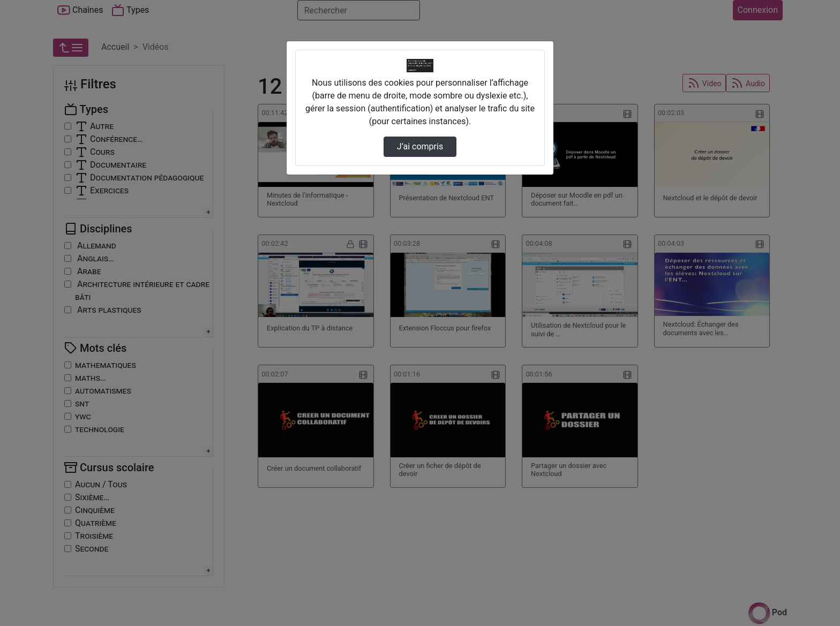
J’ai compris (420, 146)
